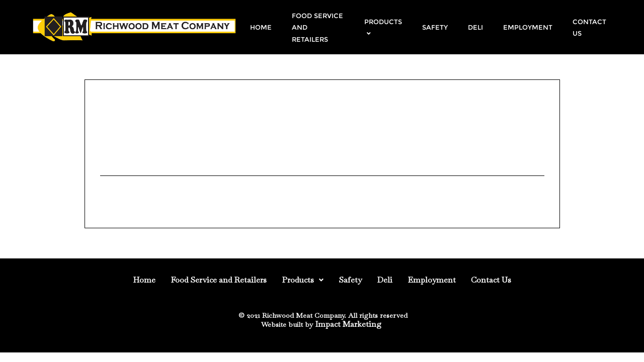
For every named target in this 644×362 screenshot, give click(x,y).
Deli (385, 280)
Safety (350, 280)
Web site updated (137, 137)
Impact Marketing (348, 324)
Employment (432, 280)
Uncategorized (128, 189)
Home (144, 280)
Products (303, 280)
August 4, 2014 (124, 118)
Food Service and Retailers (219, 280)
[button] (303, 280)
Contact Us (491, 280)
